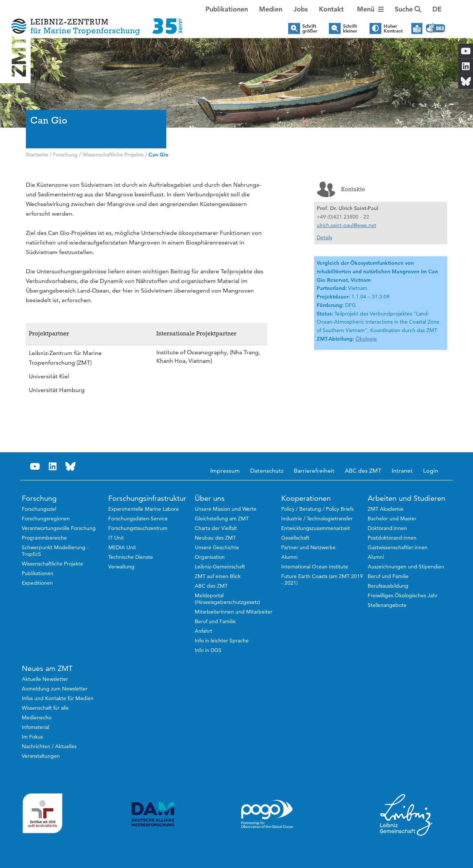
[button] (437, 9)
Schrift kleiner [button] (350, 28)
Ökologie (366, 339)
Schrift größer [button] (310, 28)
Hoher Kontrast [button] (393, 28)
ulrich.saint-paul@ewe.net (346, 225)
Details (324, 237)
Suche (408, 9)
